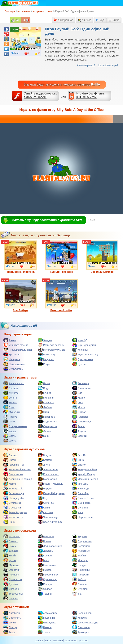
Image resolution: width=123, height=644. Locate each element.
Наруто (45, 488)
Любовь (45, 407)
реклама (83, 640)
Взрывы (11, 388)
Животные (81, 551)
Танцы (79, 426)
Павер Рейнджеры (51, 493)
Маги (43, 560)
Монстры (80, 560)
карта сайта (71, 640)
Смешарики (82, 503)
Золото (10, 398)
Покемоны (81, 570)
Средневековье (15, 426)
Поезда (10, 627)
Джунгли (11, 393)
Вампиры (46, 536)
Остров (79, 412)
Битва (44, 383)
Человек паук (48, 517)
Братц (10, 460)
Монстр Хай (13, 488)
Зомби (10, 555)
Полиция (11, 575)
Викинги (11, 541)
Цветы (10, 436)
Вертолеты (12, 618)
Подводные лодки (85, 622)
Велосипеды (82, 613)
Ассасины (12, 536)
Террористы (13, 594)
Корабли (80, 618)
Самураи (80, 584)
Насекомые (47, 565)
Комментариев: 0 (86, 65)
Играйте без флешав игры (90, 95)
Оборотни (12, 570)
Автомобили (48, 613)
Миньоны (80, 484)
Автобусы (12, 613)
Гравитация (82, 388)
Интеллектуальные (52, 350)
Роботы (79, 579)
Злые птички (13, 474)
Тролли (45, 594)
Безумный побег (61, 295)
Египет (44, 393)
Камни (79, 398)
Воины (44, 541)
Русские (80, 364)
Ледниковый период (18, 479)
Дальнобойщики (50, 546)
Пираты (45, 570)
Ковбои (79, 555)
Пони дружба (14, 498)
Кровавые (12, 354)
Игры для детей (84, 345)
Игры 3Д (80, 340)
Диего (44, 465)
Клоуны (45, 555)
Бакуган (45, 455)
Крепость (46, 402)
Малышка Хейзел (85, 479)
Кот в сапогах (48, 474)
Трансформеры (15, 512)
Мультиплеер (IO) (85, 354)
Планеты (80, 417)
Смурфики (12, 508)
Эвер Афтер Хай (50, 522)
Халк (78, 512)
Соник (44, 508)
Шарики (79, 436)
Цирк (43, 436)
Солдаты (46, 589)
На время (12, 359)
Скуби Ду (46, 503)
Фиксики (45, 512)
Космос (10, 402)
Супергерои (47, 426)
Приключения (14, 364)
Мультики (12, 412)
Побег (10, 421)
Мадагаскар (47, 479)
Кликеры (80, 350)
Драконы (46, 551)
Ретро (44, 364)
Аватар (10, 455)
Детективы (81, 546)
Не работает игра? (108, 65)
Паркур (10, 417)
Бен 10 (79, 455)
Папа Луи (80, 493)
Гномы (10, 546)
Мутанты (11, 565)
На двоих (46, 359)
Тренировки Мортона (21, 257)
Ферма (44, 431)
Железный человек (17, 469)
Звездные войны (85, 469)
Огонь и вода (14, 493)
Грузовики (46, 618)
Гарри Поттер (14, 465)
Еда (77, 393)
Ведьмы (80, 536)
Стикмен (80, 589)
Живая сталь (48, 469)
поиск (48, 640)
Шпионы (11, 598)
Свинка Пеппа (83, 498)
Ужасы (10, 431)
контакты (58, 640)
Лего (78, 402)
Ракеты (45, 627)
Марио (10, 484)
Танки (44, 632)
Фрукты (79, 431)
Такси (9, 632)
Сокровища (82, 421)
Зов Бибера (21, 295)
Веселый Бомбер (102, 257)
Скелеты (11, 589)
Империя (46, 398)
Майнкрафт (47, 354)
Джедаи (11, 551)
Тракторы (80, 632)
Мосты (79, 407)
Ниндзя (79, 565)
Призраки (80, 575)
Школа (10, 441)
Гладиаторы (82, 541)
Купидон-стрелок (61, 257)
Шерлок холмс (83, 517)
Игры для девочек (51, 345)
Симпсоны (12, 503)
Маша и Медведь (51, 484)
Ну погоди (81, 488)
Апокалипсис (14, 383)
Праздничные (83, 359)
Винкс (78, 460)
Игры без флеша (16, 345)
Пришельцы (47, 579)
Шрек (9, 522)
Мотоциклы (47, 622)
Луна (9, 407)
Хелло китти (13, 517)
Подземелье (48, 421)
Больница (81, 383)
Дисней (79, 465)
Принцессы (13, 579)
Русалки (11, 584)
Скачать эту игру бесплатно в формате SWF (47, 220)
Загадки (45, 340)
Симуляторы (13, 369)
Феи (77, 594)
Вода (43, 388)
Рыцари (45, 584)
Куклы (10, 560)
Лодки (10, 622)
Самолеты (81, 627)
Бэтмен (45, 460)
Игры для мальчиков (18, 350)
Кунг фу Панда (83, 474)
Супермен (81, 508)
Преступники (48, 575)
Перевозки (47, 417)
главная (39, 640)
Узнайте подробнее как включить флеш (40, 95)
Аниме (10, 340)
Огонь (44, 412)
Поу (43, 498)
